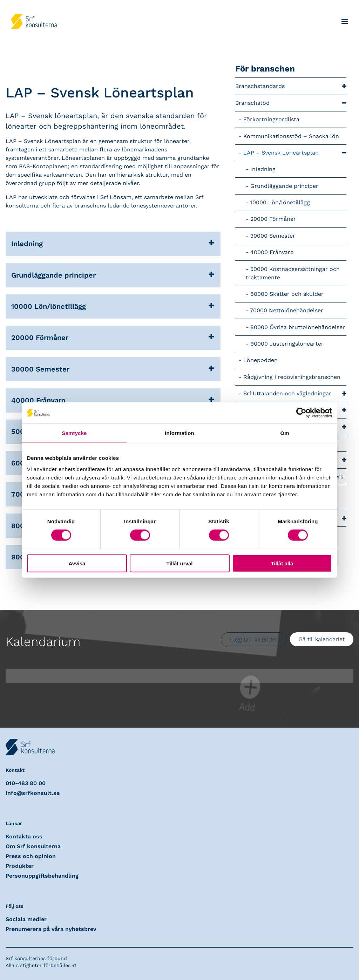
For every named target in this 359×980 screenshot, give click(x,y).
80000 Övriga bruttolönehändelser (298, 327)
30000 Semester (273, 236)
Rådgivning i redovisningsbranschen (292, 377)
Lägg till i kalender (254, 639)
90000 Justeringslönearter (287, 344)
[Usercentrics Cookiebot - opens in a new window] (301, 413)
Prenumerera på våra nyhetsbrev (51, 929)
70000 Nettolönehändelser (287, 310)
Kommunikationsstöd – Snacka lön (291, 136)
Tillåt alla (282, 563)
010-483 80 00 (26, 783)
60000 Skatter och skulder (287, 294)
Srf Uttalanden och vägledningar (295, 394)
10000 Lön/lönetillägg (280, 202)
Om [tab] (285, 433)
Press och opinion (31, 856)
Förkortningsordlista (271, 119)
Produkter (20, 866)
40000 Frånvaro (272, 252)
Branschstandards (291, 86)
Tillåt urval (180, 563)
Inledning (263, 169)
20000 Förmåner (273, 219)
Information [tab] (179, 433)
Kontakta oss (24, 836)
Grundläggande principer (284, 186)
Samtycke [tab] (74, 433)
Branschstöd (291, 103)
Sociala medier (26, 919)
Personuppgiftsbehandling (42, 876)
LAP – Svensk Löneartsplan (295, 153)
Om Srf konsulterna (33, 846)
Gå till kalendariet (322, 639)
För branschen (265, 69)
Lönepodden (260, 360)
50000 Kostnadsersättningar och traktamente (293, 273)
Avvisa (77, 563)
